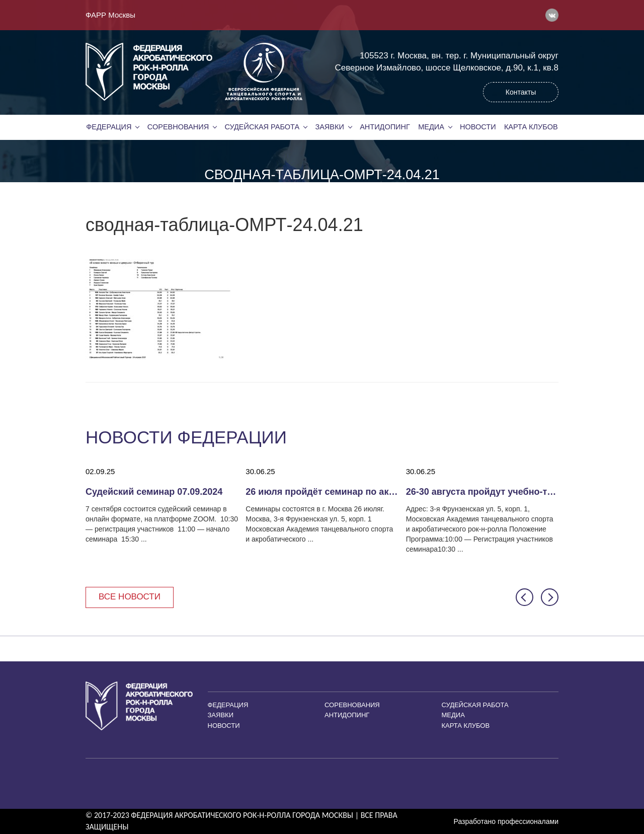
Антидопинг (385, 127)
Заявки (329, 127)
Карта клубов (531, 127)
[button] (525, 597)
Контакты (521, 92)
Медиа (431, 127)
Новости (478, 127)
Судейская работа (262, 127)
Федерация (109, 127)
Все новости (130, 597)
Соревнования (178, 127)
